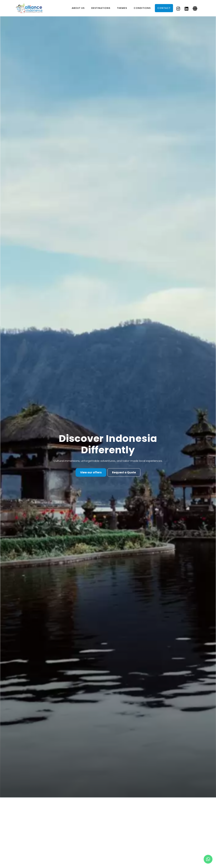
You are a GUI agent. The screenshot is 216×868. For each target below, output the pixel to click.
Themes (122, 8)
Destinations (101, 8)
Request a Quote (124, 472)
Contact (164, 8)
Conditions (142, 8)
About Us (78, 8)
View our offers (91, 472)
